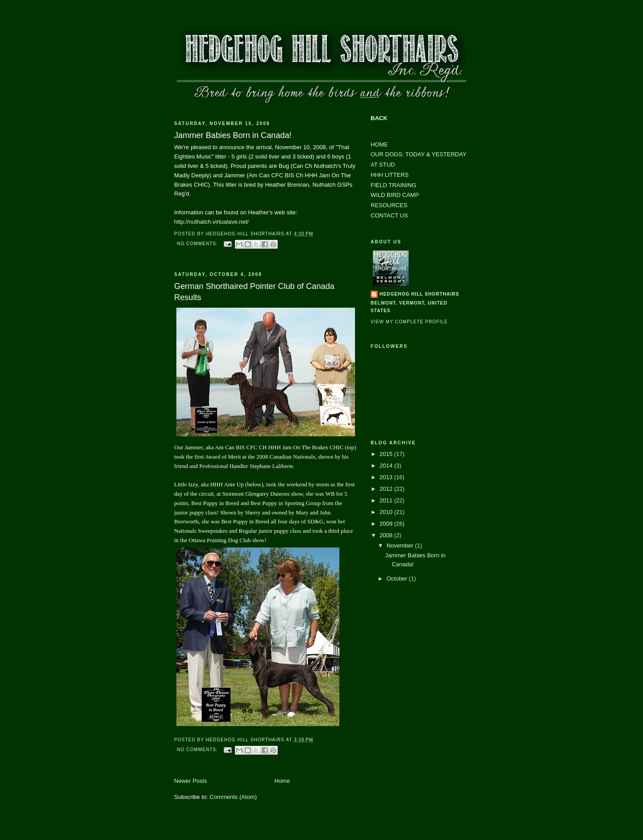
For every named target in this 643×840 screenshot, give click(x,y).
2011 (387, 500)
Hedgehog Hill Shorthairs (419, 294)
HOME (379, 144)
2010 (387, 512)
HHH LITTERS (390, 175)
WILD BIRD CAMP (395, 195)
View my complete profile (409, 322)
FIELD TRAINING (393, 185)
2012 (387, 489)
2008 (387, 535)
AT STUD (383, 165)
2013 (387, 477)
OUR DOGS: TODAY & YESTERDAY (419, 154)
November (401, 545)
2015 (387, 454)
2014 (387, 466)
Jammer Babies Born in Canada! (233, 135)
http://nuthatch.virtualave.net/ (211, 222)
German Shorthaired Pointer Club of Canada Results (254, 292)
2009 (387, 524)
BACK (379, 118)
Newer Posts (191, 781)
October (398, 579)
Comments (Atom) (233, 797)
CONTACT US (389, 215)
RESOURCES (389, 205)
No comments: (198, 244)
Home (282, 781)
